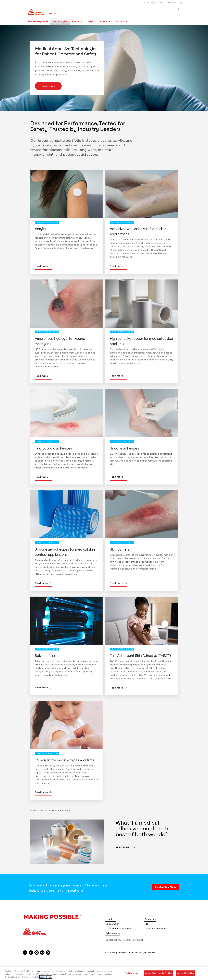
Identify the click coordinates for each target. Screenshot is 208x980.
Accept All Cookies (185, 973)
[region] (104, 974)
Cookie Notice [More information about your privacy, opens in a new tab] (46, 977)
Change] (160, 3)
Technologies (60, 21)
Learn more (48, 86)
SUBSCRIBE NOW (166, 887)
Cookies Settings (132, 973)
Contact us (172, 3)
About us (105, 21)
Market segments (38, 21)
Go (180, 9)
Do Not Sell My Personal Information (125, 940)
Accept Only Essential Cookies (159, 973)
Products (77, 21)
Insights (91, 21)
